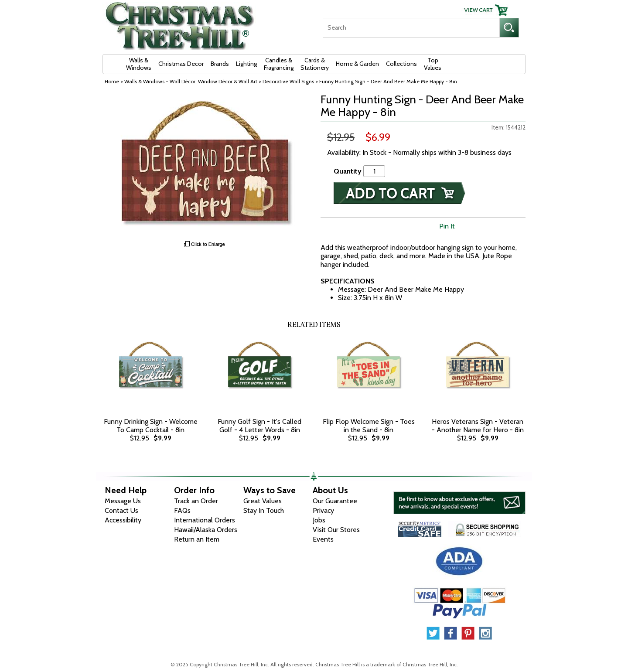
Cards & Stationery (315, 64)
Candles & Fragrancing (279, 64)
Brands (220, 64)
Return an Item (197, 539)
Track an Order (196, 501)
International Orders (205, 520)
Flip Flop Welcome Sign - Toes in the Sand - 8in (369, 426)
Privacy (323, 510)
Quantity (348, 171)
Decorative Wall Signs (288, 81)
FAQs (182, 510)
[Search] (411, 28)
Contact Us (121, 510)
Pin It (447, 226)
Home (112, 81)
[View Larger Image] (205, 165)
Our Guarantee (335, 501)
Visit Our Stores (336, 530)
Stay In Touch (264, 510)
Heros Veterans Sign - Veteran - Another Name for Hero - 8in (478, 426)
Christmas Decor (181, 64)
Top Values (433, 64)
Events (323, 539)
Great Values (263, 501)
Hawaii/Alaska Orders (206, 530)
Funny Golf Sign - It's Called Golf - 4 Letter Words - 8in (259, 426)
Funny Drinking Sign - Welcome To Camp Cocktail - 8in (151, 426)
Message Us (123, 501)
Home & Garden (357, 64)
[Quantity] (374, 171)
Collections (401, 64)
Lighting (246, 64)
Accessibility (123, 520)
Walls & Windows (139, 64)
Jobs (319, 520)
